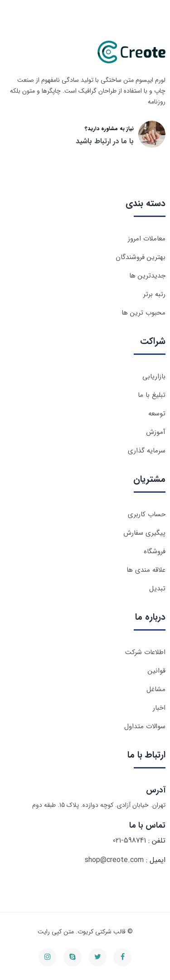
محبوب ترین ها (143, 313)
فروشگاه (155, 551)
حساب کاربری (147, 514)
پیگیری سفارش (144, 533)
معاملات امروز (147, 239)
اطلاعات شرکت (145, 652)
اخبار (159, 708)
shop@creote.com (114, 860)
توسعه (157, 414)
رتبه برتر (154, 294)
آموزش (156, 432)
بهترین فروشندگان (141, 257)
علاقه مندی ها (146, 570)
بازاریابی (154, 377)
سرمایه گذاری (147, 451)
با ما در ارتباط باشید (105, 141)
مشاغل (156, 689)
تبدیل (157, 589)
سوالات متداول (145, 726)
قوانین (157, 671)
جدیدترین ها (147, 276)
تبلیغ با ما (152, 395)
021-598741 (129, 841)
